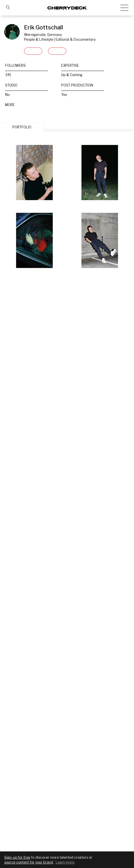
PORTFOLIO (22, 127)
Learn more (65, 862)
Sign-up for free (17, 857)
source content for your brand (29, 862)
